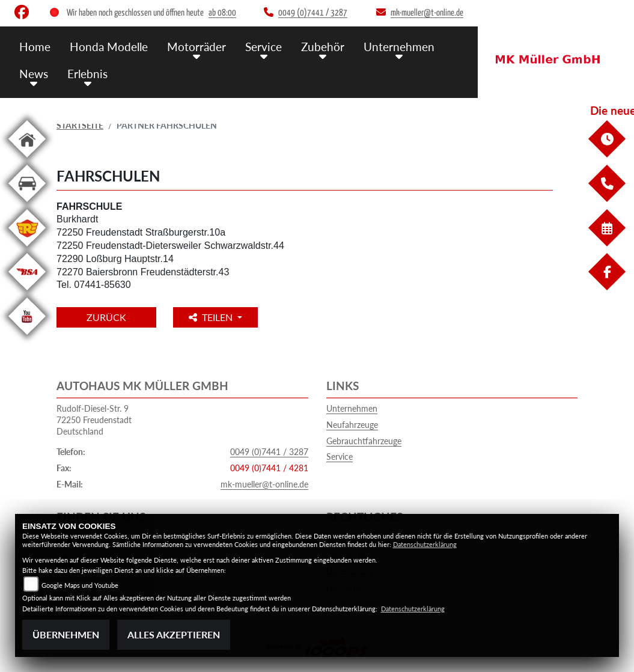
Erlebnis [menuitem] (87, 74)
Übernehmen (66, 634)
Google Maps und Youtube (80, 585)
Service (340, 457)
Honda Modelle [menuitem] (109, 47)
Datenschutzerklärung (425, 544)
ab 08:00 (222, 13)
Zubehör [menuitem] (323, 47)
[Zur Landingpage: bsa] (27, 292)
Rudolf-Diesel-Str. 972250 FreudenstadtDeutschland (94, 420)
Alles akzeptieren (174, 634)
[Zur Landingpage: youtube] (27, 337)
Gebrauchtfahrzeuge (364, 441)
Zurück (106, 317)
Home (35, 47)
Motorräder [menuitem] (197, 47)
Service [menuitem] (264, 47)
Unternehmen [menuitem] (399, 47)
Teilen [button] (212, 317)
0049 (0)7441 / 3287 (269, 452)
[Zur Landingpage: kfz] (27, 204)
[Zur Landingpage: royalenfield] (27, 249)
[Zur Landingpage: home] (27, 160)
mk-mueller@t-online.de (264, 484)
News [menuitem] (34, 74)
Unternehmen (352, 408)
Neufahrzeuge (352, 425)
